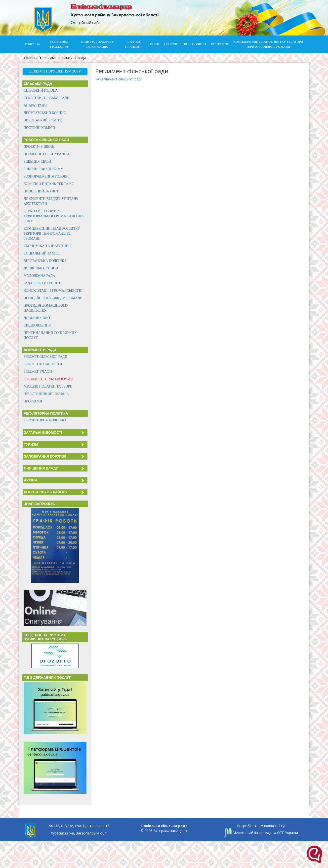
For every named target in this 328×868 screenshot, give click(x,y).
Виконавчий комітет (44, 120)
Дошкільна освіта (41, 268)
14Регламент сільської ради (119, 79)
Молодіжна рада (39, 276)
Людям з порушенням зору (55, 71)
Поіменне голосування (46, 154)
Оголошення (176, 44)
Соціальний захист (42, 253)
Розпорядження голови (46, 176)
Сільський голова (41, 90)
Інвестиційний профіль (46, 394)
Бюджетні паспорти (43, 364)
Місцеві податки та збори (48, 386)
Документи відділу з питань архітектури (51, 201)
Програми (33, 401)
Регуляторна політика (45, 420)
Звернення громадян (59, 44)
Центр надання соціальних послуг (50, 335)
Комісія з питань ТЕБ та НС (49, 184)
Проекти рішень (39, 147)
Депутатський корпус (45, 113)
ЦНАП (155, 44)
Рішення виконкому (43, 169)
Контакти (220, 44)
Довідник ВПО (37, 318)
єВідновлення (37, 325)
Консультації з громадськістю (53, 291)
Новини (199, 44)
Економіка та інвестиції (47, 246)
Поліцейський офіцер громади (53, 298)
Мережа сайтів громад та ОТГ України (261, 833)
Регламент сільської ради (48, 379)
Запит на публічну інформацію (97, 44)
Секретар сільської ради (46, 98)
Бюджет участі (38, 372)
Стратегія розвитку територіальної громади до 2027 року (54, 216)
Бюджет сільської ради (45, 357)
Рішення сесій (37, 162)
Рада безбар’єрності (43, 283)
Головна (33, 44)
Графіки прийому (133, 44)
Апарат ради (35, 105)
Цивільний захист (41, 191)
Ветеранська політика (45, 261)
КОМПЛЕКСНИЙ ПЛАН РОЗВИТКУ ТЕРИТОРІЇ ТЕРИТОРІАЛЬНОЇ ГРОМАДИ (268, 44)
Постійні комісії (39, 128)
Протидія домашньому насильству (46, 308)
